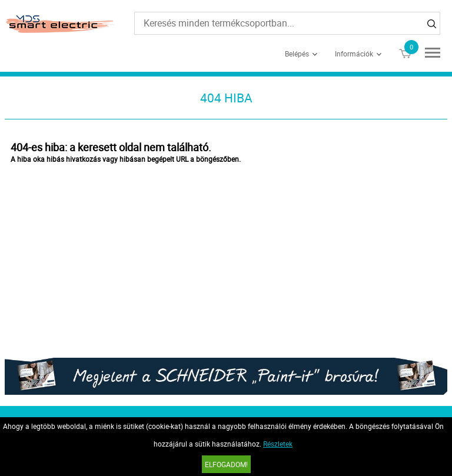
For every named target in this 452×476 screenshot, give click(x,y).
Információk (354, 54)
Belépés (297, 54)
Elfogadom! (226, 464)
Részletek (278, 444)
